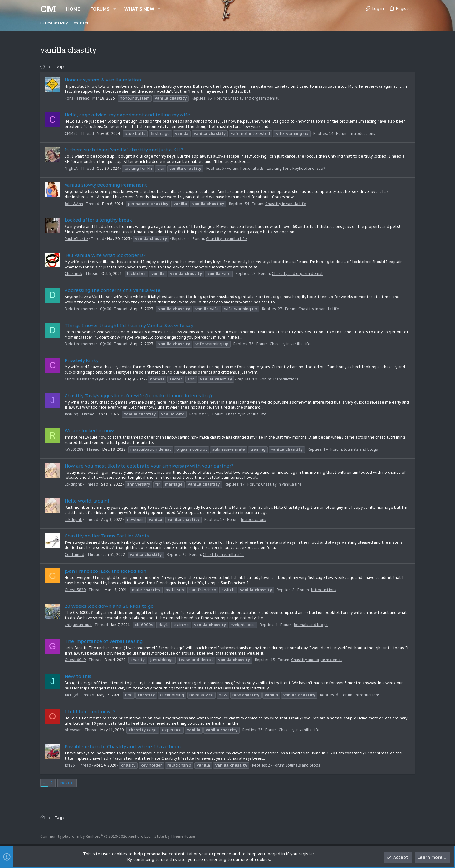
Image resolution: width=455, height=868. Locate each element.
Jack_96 (71, 695)
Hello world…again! (87, 501)
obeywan (73, 730)
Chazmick (73, 274)
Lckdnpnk (73, 484)
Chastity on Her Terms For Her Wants (107, 536)
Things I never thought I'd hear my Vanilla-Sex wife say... (130, 325)
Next (65, 783)
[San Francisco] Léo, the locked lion (105, 571)
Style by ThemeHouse (175, 836)
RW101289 (74, 449)
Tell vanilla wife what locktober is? (105, 255)
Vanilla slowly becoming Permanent (106, 185)
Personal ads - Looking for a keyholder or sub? (283, 168)
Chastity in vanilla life (286, 204)
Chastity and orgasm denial (253, 98)
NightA (71, 168)
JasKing (71, 414)
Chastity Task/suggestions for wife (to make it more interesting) (138, 396)
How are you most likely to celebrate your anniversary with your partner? (149, 466)
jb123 (70, 765)
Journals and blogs (361, 449)
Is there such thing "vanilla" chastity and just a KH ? (124, 150)
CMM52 (71, 133)
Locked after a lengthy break (98, 220)
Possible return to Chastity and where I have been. (123, 746)
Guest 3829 (75, 590)
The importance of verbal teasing (104, 641)
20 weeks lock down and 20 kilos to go (109, 606)
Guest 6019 (75, 660)
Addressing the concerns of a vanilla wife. (113, 290)
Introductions (362, 133)
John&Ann (74, 204)
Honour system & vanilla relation (103, 80)
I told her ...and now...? (90, 711)
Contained (74, 554)
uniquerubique (78, 625)
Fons (69, 98)
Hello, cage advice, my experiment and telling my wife (127, 115)
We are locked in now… (91, 431)
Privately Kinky (82, 360)
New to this (78, 676)
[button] (115, 9)
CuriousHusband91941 (85, 379)
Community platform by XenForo (96, 836)
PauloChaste (76, 239)
